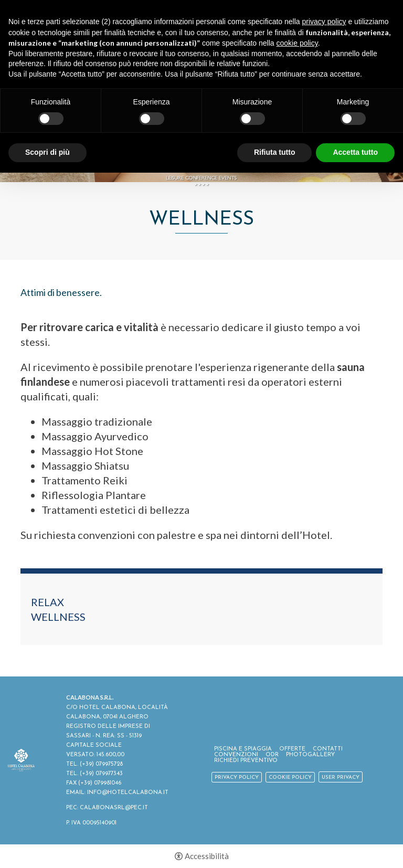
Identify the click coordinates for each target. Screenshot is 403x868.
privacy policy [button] (324, 22)
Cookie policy (290, 777)
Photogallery (310, 755)
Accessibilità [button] (207, 856)
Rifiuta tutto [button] (275, 152)
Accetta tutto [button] (355, 152)
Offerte (292, 749)
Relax (47, 602)
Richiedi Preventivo (246, 761)
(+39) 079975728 (101, 764)
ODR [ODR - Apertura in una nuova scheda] (272, 755)
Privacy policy (237, 777)
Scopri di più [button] (47, 152)
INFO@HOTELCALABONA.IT (128, 793)
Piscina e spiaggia (243, 749)
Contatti (328, 749)
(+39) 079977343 (101, 774)
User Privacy (341, 777)
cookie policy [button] (297, 43)
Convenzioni (236, 755)
